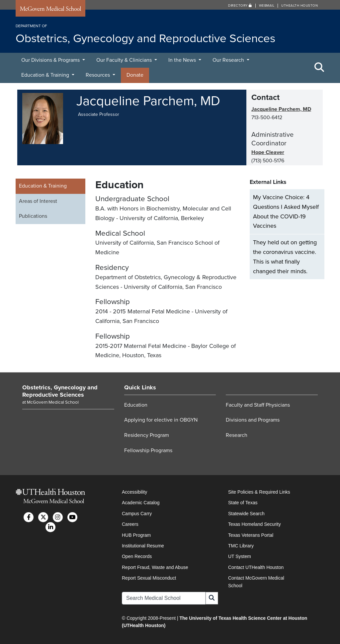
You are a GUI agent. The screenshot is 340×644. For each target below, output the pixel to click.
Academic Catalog (141, 503)
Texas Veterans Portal (251, 535)
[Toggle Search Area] (319, 68)
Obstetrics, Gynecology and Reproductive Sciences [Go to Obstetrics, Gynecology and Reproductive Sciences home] (60, 391)
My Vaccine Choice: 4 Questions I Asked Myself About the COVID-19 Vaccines (286, 211)
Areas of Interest (38, 201)
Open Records (137, 556)
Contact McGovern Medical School (256, 582)
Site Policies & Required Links (259, 492)
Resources (98, 75)
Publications (33, 216)
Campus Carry (137, 514)
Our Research (229, 60)
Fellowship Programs (148, 450)
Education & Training (46, 75)
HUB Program (136, 535)
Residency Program (147, 435)
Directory (240, 6)
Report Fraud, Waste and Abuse (155, 567)
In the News (183, 60)
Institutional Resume (143, 546)
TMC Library (241, 546)
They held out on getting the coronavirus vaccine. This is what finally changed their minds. (285, 257)
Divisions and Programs (253, 420)
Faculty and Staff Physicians (258, 405)
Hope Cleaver (268, 152)
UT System (240, 556)
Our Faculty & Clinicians (125, 60)
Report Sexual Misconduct (149, 578)
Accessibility (134, 492)
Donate (135, 75)
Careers (130, 524)
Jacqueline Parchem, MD (281, 109)
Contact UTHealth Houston (256, 567)
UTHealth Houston (299, 6)
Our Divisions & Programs (51, 60)
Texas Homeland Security (255, 524)
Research (237, 435)
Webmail (267, 6)
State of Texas (243, 503)
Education (136, 405)
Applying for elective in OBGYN (161, 420)
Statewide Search (246, 514)
